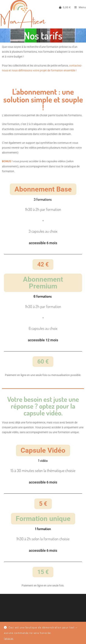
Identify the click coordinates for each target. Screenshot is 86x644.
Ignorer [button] (9, 638)
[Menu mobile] (79, 7)
